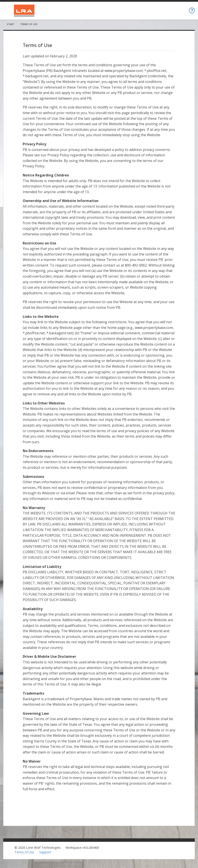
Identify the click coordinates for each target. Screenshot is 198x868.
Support (45, 852)
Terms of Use (24, 852)
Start (10, 24)
